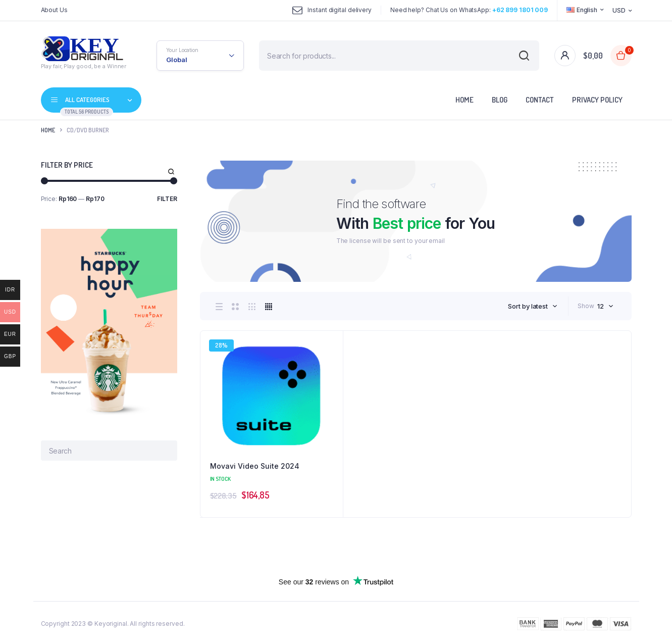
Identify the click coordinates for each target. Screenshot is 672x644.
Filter (167, 199)
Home (464, 100)
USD (619, 10)
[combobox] (533, 306)
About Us (54, 10)
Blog (500, 100)
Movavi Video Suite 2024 (255, 466)
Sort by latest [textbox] (528, 306)
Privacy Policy (597, 100)
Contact (540, 100)
